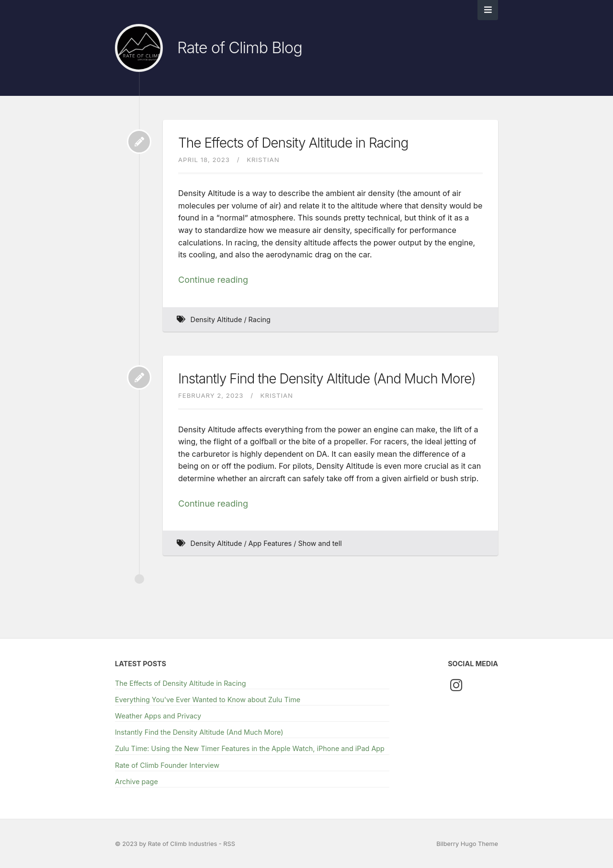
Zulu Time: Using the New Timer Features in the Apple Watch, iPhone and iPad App (250, 748)
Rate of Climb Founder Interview (167, 765)
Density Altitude (216, 319)
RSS (229, 844)
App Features (270, 543)
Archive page (136, 781)
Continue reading (213, 280)
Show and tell (320, 543)
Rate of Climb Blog (240, 48)
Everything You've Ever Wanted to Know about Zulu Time (208, 700)
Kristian (263, 160)
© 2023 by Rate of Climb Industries (167, 844)
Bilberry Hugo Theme (467, 844)
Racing (260, 319)
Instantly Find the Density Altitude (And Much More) (327, 379)
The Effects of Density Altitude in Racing (293, 143)
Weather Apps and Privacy (158, 716)
